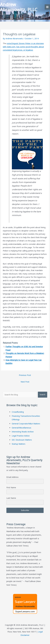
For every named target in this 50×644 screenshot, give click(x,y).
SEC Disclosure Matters (22, 440)
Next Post (25, 382)
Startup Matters (19, 444)
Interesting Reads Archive (23, 432)
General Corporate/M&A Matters (26, 424)
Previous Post (25, 375)
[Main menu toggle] (47, 7)
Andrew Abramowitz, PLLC (19, 7)
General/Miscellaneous (21, 428)
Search (42, 394)
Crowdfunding (18, 412)
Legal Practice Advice (21, 436)
